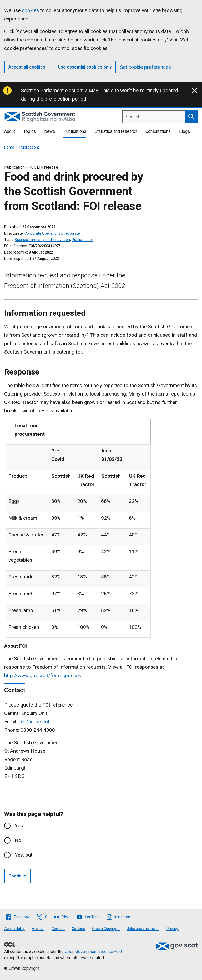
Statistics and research (116, 131)
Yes (19, 826)
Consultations (158, 131)
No (18, 840)
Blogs (185, 131)
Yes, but (24, 855)
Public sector (82, 240)
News (50, 131)
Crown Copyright (106, 929)
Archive (38, 929)
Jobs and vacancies (143, 929)
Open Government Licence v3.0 (93, 952)
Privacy (173, 929)
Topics (30, 131)
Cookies (78, 929)
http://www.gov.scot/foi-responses (43, 675)
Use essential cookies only (85, 67)
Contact (58, 929)
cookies (30, 10)
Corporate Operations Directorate (52, 233)
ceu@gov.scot (34, 722)
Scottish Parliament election (52, 90)
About (10, 131)
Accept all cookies (27, 67)
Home (9, 147)
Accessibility (14, 929)
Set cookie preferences (145, 67)
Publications (75, 131)
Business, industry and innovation (42, 240)
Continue (17, 876)
